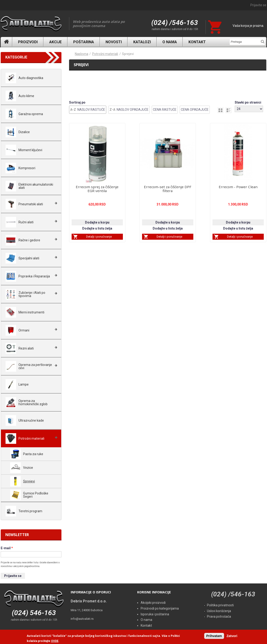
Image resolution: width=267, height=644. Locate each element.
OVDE (55, 641)
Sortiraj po (77, 102)
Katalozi (142, 42)
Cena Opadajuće (195, 110)
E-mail (7, 548)
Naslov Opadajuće (133, 110)
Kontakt (197, 42)
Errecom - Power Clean (238, 187)
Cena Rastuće (165, 110)
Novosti (114, 42)
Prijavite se (258, 5)
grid (220, 110)
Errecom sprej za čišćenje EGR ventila (97, 189)
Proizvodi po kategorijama (160, 608)
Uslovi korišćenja (219, 611)
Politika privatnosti (220, 605)
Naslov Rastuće (91, 110)
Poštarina (84, 42)
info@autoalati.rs (82, 619)
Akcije (55, 42)
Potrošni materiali (105, 54)
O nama (170, 42)
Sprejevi (128, 54)
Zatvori (232, 636)
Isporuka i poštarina (155, 614)
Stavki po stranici (248, 102)
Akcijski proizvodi (153, 603)
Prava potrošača (219, 616)
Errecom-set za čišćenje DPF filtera (168, 189)
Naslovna (6, 42)
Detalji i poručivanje (99, 237)
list (229, 110)
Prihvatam (214, 636)
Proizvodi (28, 42)
